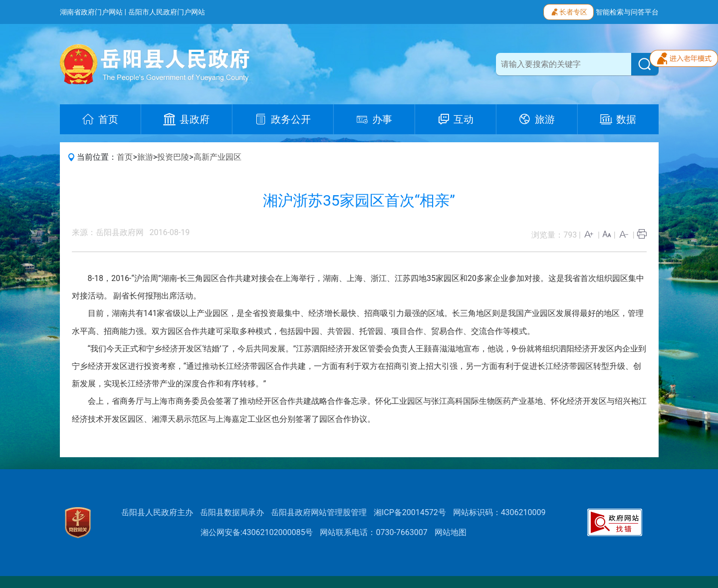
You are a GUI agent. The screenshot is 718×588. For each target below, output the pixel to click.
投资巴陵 (173, 157)
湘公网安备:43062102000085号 (257, 532)
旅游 (145, 157)
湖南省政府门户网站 (91, 12)
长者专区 (569, 11)
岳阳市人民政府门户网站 (167, 12)
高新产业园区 (218, 157)
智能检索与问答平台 (627, 12)
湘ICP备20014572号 (410, 512)
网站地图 (451, 532)
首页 (125, 157)
